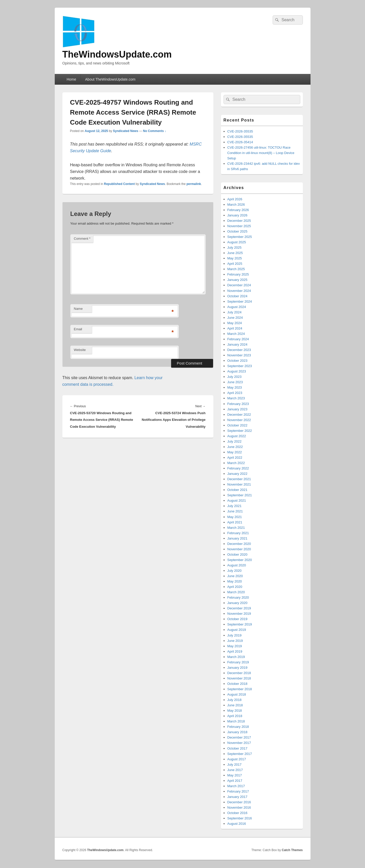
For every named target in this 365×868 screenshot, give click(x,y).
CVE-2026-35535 (240, 131)
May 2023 (235, 387)
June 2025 (235, 253)
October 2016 (237, 813)
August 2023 (237, 371)
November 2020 (239, 549)
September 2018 (240, 689)
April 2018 (235, 716)
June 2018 (235, 705)
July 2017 (235, 765)
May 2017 (235, 775)
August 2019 (237, 630)
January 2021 (237, 538)
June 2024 (235, 318)
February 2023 (238, 404)
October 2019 (237, 619)
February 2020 (238, 597)
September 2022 (240, 431)
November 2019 (239, 614)
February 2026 (238, 210)
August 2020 (237, 565)
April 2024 (235, 328)
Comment (82, 239)
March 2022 (236, 463)
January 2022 (237, 474)
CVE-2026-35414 (240, 142)
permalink (194, 184)
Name (78, 309)
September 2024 (240, 301)
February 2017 (238, 791)
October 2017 (237, 748)
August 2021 (237, 501)
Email (78, 329)
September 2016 (240, 818)
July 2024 (235, 312)
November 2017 (239, 743)
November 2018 (239, 678)
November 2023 (239, 355)
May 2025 (235, 258)
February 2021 (238, 533)
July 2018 (235, 700)
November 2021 (239, 484)
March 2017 (236, 786)
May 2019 (235, 646)
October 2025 (237, 231)
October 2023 (237, 361)
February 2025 (238, 274)
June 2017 (235, 770)
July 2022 (235, 441)
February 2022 (238, 468)
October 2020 (237, 554)
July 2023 (235, 377)
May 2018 (235, 711)
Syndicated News (126, 131)
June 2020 (235, 576)
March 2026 (236, 205)
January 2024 (237, 344)
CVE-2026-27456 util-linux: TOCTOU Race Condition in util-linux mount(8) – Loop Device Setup (261, 153)
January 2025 (237, 280)
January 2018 (237, 732)
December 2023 (239, 350)
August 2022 (237, 436)
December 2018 (239, 673)
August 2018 (237, 694)
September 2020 (240, 560)
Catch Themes (292, 850)
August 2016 (237, 824)
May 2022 (235, 452)
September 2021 (240, 495)
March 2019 (236, 657)
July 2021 (235, 506)
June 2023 (235, 382)
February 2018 (238, 727)
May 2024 (235, 323)
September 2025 (240, 237)
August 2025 (237, 242)
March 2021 (236, 528)
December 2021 (239, 479)
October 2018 (237, 684)
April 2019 (235, 651)
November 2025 (239, 226)
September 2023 (240, 366)
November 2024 (239, 291)
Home (71, 79)
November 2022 (239, 420)
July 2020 (235, 571)
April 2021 (235, 522)
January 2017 (237, 797)
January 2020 (237, 603)
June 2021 (235, 511)
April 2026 (235, 199)
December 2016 (239, 802)
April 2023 (235, 393)
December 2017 (239, 737)
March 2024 (236, 334)
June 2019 (235, 641)
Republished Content (119, 184)
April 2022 (235, 458)
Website (80, 350)
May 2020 (235, 581)
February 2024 (238, 339)
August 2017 (237, 759)
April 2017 (235, 781)
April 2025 (235, 264)
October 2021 (237, 490)
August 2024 (237, 307)
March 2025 (236, 269)
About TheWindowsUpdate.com (110, 79)
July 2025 (235, 248)
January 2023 (237, 409)
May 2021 (235, 517)
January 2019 (237, 668)
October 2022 (237, 425)
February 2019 (238, 662)
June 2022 (235, 447)
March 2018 (236, 721)
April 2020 (235, 587)
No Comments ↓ (155, 131)
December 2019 (239, 608)
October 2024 (237, 296)
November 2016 (239, 807)
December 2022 (239, 415)
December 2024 (239, 285)
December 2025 (239, 221)
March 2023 (236, 398)
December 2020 (239, 544)
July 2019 (235, 635)
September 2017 (240, 754)
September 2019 (240, 624)
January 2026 (237, 215)
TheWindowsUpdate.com (117, 54)
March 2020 (236, 592)
